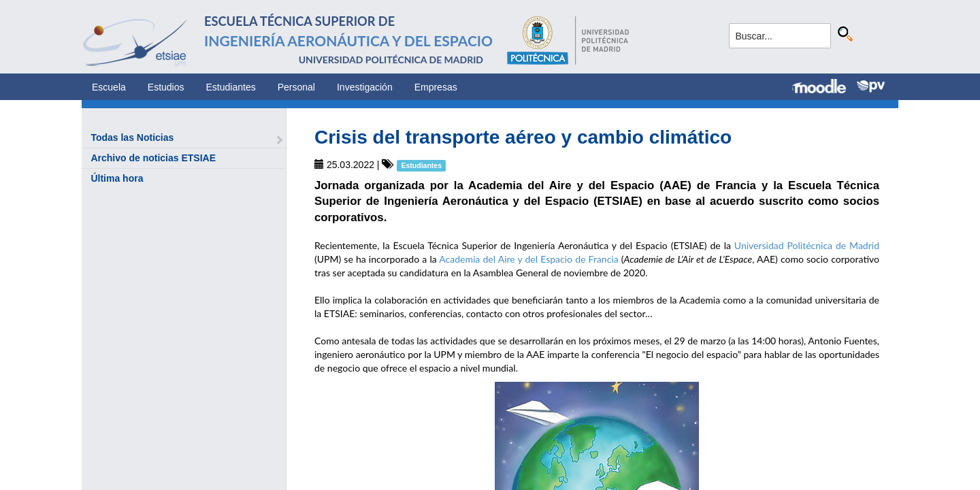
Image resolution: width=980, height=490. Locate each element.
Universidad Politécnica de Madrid (807, 245)
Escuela (109, 87)
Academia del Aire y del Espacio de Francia (528, 259)
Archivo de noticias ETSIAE (153, 158)
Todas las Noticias (132, 137)
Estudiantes (231, 87)
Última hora (117, 178)
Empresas (436, 87)
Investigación (365, 87)
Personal (296, 87)
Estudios (166, 87)
